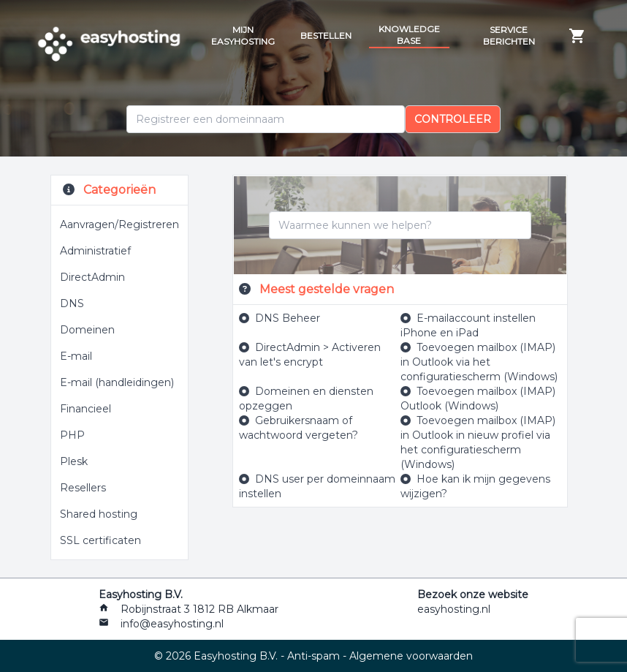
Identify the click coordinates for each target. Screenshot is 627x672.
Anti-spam (313, 656)
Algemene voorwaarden (411, 656)
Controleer (453, 119)
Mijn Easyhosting (243, 35)
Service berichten (509, 35)
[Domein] (266, 119)
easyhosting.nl (454, 609)
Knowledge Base (409, 35)
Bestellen (326, 35)
